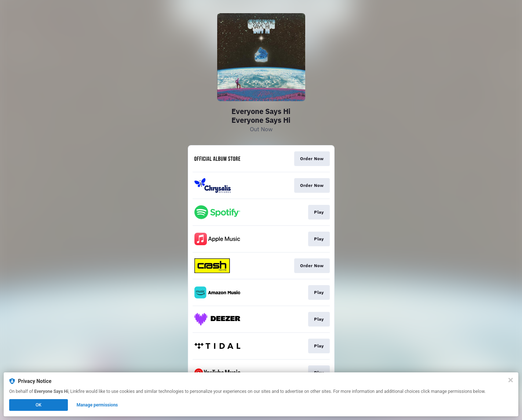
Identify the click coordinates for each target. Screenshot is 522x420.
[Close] (511, 380)
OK (39, 405)
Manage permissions (97, 405)
